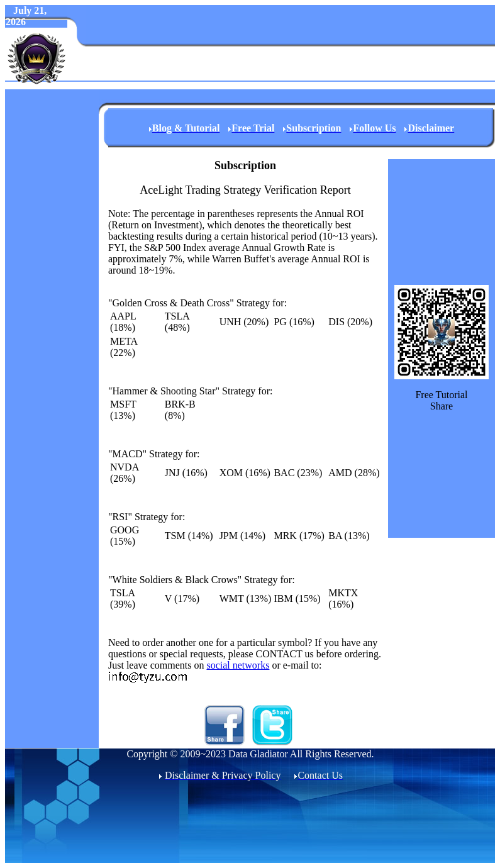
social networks (238, 665)
